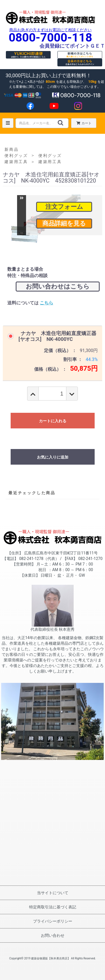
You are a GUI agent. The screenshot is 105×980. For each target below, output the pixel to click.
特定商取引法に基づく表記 (53, 907)
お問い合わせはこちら (58, 286)
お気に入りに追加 (53, 457)
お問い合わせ (53, 935)
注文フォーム (64, 207)
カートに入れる (53, 421)
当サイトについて (53, 893)
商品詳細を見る (64, 223)
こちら (46, 303)
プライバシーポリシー (53, 921)
